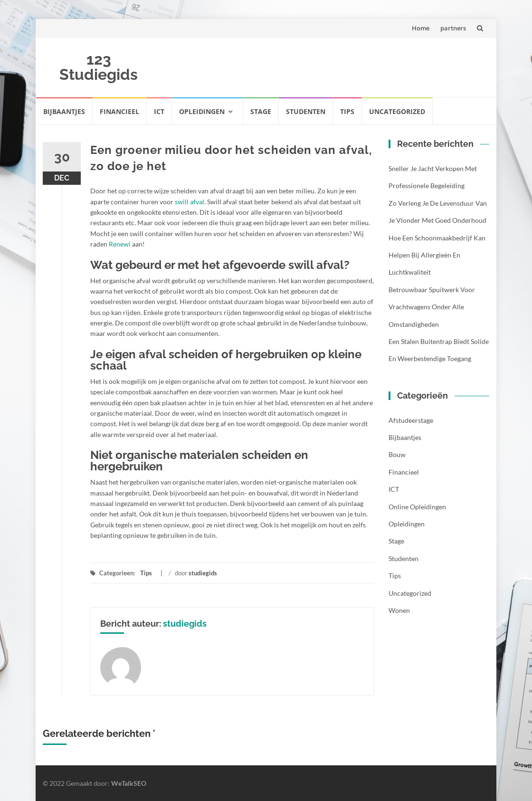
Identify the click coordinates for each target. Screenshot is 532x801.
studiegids (203, 573)
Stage (261, 111)
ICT (159, 111)
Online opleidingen (417, 507)
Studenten (306, 111)
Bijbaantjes (64, 111)
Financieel (119, 111)
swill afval (190, 202)
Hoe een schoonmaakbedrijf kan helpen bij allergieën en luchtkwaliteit (437, 255)
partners (453, 28)
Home (421, 28)
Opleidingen (202, 111)
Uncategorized (397, 111)
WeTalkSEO (129, 783)
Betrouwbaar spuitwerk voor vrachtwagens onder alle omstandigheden (432, 307)
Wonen (399, 610)
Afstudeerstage (411, 420)
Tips (347, 111)
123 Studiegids (99, 67)
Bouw (397, 454)
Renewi (120, 244)
